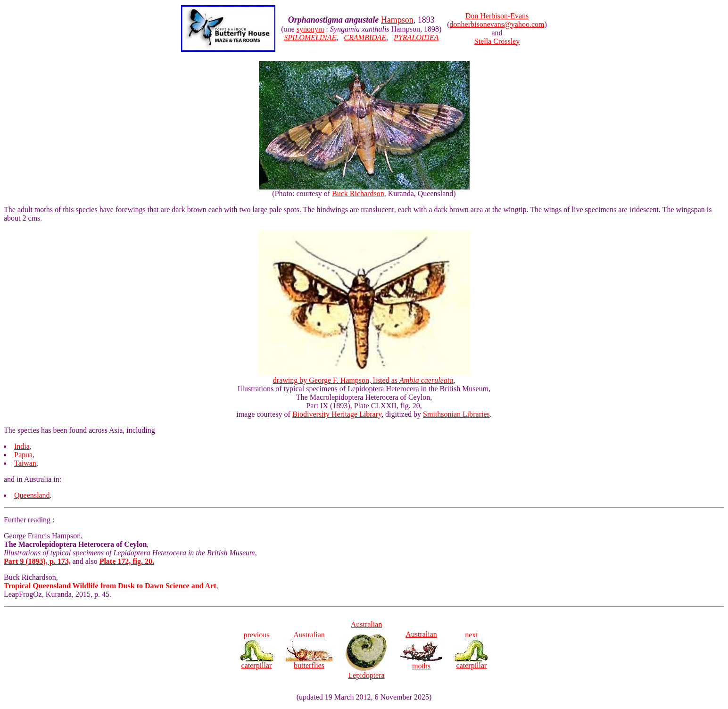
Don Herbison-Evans (497, 16)
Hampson (397, 20)
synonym (310, 29)
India (22, 446)
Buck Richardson (358, 194)
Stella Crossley (497, 41)
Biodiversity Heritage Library (337, 414)
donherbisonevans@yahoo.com (497, 24)
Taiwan (25, 463)
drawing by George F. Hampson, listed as (364, 377)
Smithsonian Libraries (456, 414)
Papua (23, 455)
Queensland (32, 495)
